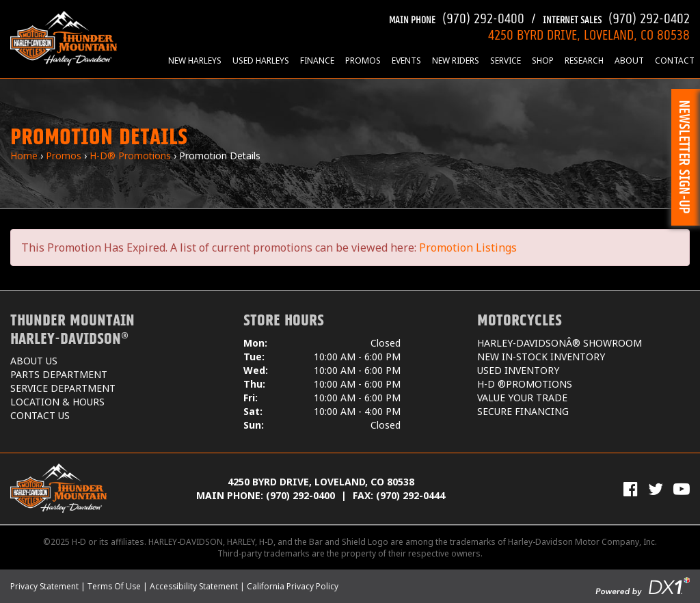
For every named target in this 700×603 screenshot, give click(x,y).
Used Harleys (261, 61)
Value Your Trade (522, 398)
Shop (543, 61)
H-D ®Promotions (525, 384)
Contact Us (40, 415)
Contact (675, 61)
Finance (317, 61)
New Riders (456, 61)
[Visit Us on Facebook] (631, 489)
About (629, 61)
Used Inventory (518, 370)
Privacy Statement (44, 586)
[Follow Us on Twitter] (656, 489)
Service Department (63, 388)
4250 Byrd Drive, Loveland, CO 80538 (321, 482)
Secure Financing (523, 411)
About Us (34, 361)
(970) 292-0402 (616, 17)
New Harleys (195, 61)
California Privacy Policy (293, 586)
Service (506, 61)
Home (24, 156)
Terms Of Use (114, 586)
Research (584, 61)
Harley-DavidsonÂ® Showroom (560, 343)
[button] (686, 157)
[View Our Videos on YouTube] (682, 489)
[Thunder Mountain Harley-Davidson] (64, 38)
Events (406, 61)
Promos (363, 61)
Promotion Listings (468, 247)
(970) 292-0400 (457, 17)
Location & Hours (57, 402)
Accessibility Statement (194, 586)
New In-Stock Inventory (541, 357)
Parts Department (59, 374)
